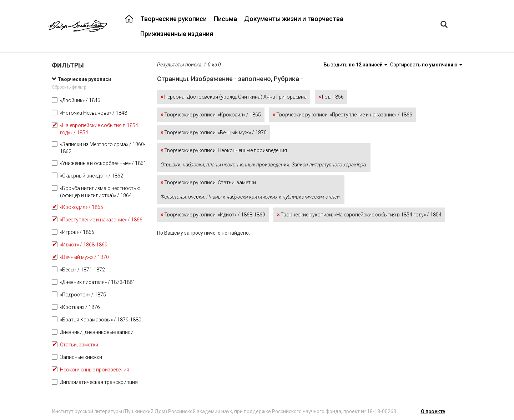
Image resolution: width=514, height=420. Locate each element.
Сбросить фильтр (69, 87)
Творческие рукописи (173, 19)
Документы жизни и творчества (294, 19)
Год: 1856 (331, 97)
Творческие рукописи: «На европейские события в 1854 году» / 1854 (359, 215)
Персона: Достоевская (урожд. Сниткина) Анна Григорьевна (234, 97)
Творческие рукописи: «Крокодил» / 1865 (211, 115)
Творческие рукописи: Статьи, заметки (251, 190)
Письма (225, 19)
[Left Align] (444, 25)
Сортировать (426, 65)
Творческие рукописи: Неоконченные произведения (264, 157)
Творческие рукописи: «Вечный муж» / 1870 (214, 132)
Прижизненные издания (177, 34)
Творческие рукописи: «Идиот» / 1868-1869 (213, 215)
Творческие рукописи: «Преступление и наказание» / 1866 (342, 115)
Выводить (356, 65)
